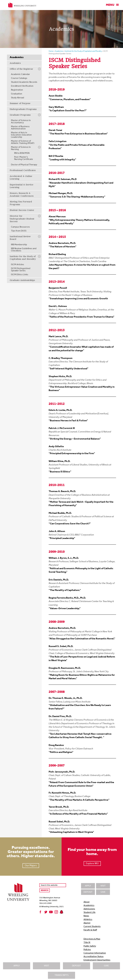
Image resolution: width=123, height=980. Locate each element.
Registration (17, 90)
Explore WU (92, 864)
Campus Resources (20, 227)
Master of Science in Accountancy (21, 122)
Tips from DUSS (19, 231)
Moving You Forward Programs (21, 203)
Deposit (76, 966)
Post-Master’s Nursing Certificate (24, 158)
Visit (46, 966)
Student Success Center (22, 210)
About (87, 902)
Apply (17, 966)
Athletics (88, 920)
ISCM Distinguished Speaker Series (21, 270)
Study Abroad (18, 98)
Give (106, 966)
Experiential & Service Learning (21, 186)
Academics (15, 63)
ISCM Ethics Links (20, 275)
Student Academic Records (24, 82)
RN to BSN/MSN (22, 153)
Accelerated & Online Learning (21, 178)
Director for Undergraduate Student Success (22, 219)
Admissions (89, 909)
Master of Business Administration (20, 128)
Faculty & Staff (90, 930)
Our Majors (31, 866)
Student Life (90, 912)
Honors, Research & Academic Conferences (22, 195)
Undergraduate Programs (23, 109)
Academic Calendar (20, 74)
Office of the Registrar (21, 69)
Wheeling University (22, 5)
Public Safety (90, 946)
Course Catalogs (19, 78)
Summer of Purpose (20, 103)
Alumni (87, 923)
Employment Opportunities (97, 960)
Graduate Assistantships (22, 280)
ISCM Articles (18, 265)
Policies (87, 950)
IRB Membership (19, 245)
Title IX (87, 943)
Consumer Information (95, 953)
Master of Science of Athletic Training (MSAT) (23, 142)
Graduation (17, 94)
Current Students (92, 927)
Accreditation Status (94, 957)
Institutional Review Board (20, 238)
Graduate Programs (20, 115)
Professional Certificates (23, 170)
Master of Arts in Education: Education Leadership (21, 135)
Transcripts (61, 975)
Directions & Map (92, 939)
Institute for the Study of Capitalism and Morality (23, 258)
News (86, 916)
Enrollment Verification (22, 86)
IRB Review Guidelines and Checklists (24, 250)
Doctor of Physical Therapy (24, 165)
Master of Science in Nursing (21, 148)
